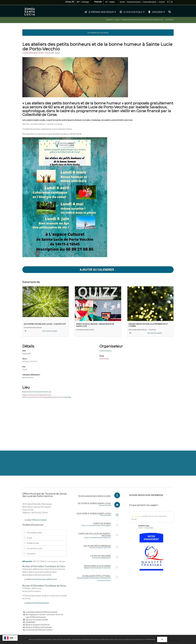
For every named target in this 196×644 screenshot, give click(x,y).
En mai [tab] (28, 538)
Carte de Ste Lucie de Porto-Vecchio (95, 535)
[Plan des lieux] (98, 420)
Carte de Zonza (102, 524)
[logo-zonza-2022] (30, 11)
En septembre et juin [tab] (33, 548)
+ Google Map (67, 397)
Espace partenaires (134, 2)
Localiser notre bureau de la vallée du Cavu (41, 579)
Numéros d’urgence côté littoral (38, 625)
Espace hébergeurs (150, 2)
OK (162, 639)
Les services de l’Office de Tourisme (39, 630)
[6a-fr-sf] (151, 552)
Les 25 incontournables (97, 546)
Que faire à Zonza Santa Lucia (94, 514)
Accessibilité (30, 622)
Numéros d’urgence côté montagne (39, 627)
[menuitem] (122, 2)
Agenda (25, 377)
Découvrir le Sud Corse (97, 566)
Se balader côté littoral (96, 576)
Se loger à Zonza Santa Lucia (94, 503)
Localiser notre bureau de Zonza (37, 603)
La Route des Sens (101, 556)
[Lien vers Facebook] (168, 2)
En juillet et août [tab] (31, 543)
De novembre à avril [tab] (33, 533)
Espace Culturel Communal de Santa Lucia (37, 392)
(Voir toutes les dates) (50, 331)
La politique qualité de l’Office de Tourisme (42, 612)
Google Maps (149, 528)
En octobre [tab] (29, 554)
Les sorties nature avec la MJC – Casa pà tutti (45, 324)
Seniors (31, 377)
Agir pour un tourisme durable (37, 620)
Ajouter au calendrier (97, 269)
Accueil (122, 2)
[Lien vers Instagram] (172, 2)
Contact (162, 2)
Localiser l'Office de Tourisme (36, 520)
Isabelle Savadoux (106, 351)
